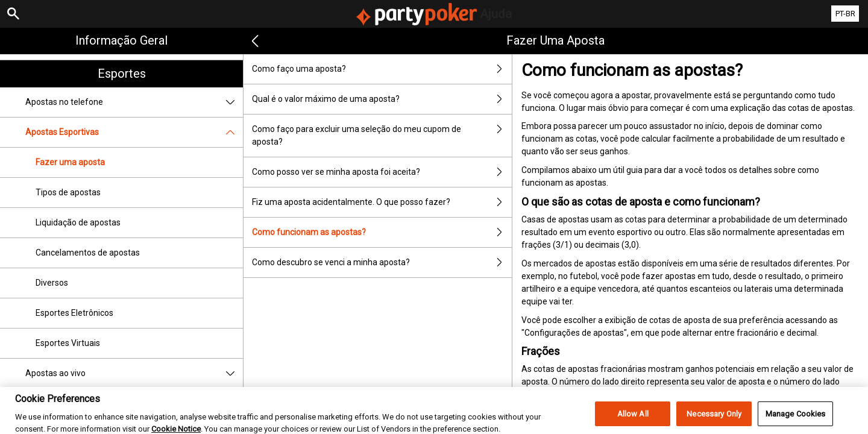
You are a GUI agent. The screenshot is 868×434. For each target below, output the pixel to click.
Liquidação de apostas (78, 222)
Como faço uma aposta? (382, 69)
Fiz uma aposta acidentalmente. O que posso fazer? (382, 202)
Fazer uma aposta (70, 162)
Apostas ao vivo (134, 373)
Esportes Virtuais (68, 343)
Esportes (122, 74)
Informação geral (121, 40)
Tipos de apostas (68, 192)
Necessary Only (714, 420)
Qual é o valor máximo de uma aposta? (382, 99)
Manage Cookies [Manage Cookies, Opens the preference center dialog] (796, 420)
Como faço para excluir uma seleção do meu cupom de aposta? (382, 136)
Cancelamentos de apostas (88, 253)
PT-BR (845, 14)
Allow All (633, 420)
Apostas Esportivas (134, 132)
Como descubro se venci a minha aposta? (382, 263)
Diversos (52, 283)
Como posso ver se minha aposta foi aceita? (382, 172)
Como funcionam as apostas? (382, 232)
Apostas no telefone (134, 102)
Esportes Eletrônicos (74, 313)
